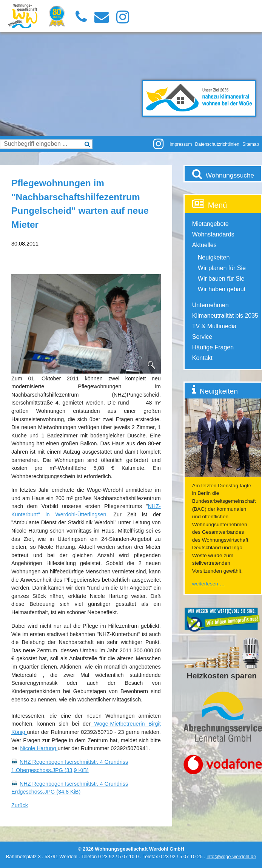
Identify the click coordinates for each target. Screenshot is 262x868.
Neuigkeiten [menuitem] (214, 257)
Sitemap (251, 144)
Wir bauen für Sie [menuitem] (221, 279)
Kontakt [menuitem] (202, 358)
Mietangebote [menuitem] (210, 224)
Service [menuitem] (202, 337)
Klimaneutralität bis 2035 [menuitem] (225, 316)
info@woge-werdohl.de (231, 856)
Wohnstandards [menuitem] (213, 234)
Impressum (181, 144)
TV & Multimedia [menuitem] (214, 326)
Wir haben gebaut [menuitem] (222, 289)
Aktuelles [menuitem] (204, 245)
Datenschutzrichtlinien (217, 144)
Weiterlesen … (209, 584)
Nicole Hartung (39, 748)
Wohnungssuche (230, 175)
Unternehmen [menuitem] (210, 305)
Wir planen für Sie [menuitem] (222, 268)
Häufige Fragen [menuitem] (213, 347)
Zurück (20, 805)
